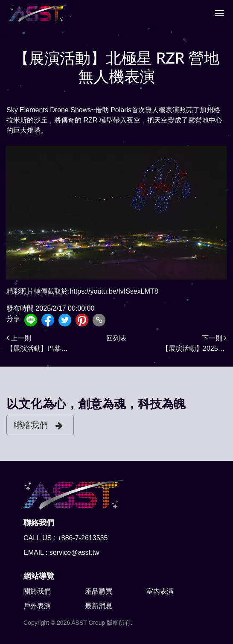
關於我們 (37, 591)
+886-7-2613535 (82, 538)
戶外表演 (37, 606)
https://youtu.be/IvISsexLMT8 (114, 291)
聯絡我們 (38, 425)
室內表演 (160, 591)
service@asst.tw (74, 552)
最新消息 (99, 606)
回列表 (116, 338)
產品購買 (99, 591)
